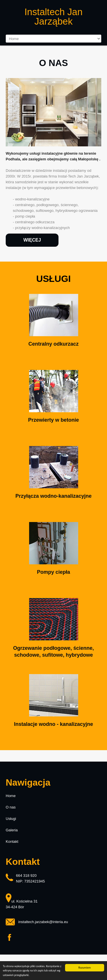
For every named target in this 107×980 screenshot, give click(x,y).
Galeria (12, 830)
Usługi (11, 819)
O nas (11, 807)
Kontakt (12, 841)
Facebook (9, 938)
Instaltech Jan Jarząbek (54, 17)
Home (11, 796)
